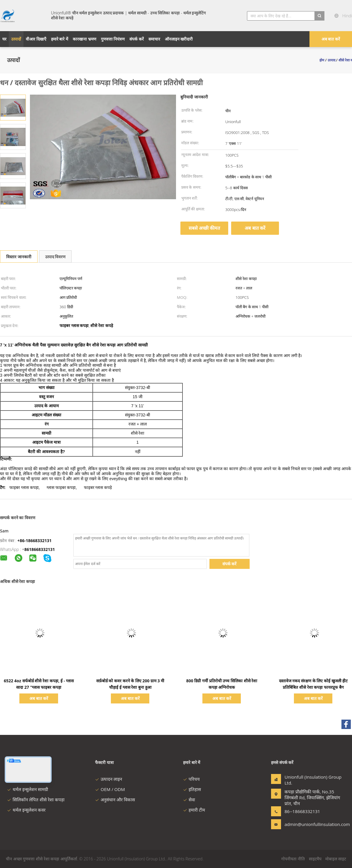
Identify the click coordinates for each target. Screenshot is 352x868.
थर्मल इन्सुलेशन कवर (26, 810)
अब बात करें (331, 39)
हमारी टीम (194, 810)
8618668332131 (40, 549)
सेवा (189, 800)
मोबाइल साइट (336, 859)
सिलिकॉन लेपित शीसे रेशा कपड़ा (36, 800)
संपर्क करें (230, 564)
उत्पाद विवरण (55, 257)
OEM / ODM (110, 789)
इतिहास (192, 789)
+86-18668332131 (34, 541)
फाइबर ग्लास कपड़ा (24, 487)
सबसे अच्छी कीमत (204, 228)
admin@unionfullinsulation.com (303, 824)
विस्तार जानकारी (19, 257)
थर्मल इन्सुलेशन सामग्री (28, 789)
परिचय (191, 779)
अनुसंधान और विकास (115, 800)
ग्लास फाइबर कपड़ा (61, 487)
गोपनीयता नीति (293, 859)
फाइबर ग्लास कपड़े (98, 487)
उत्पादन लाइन (109, 779)
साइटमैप (315, 859)
